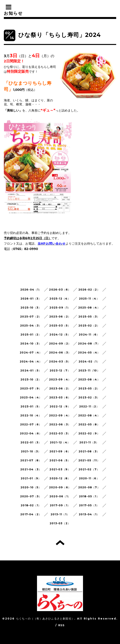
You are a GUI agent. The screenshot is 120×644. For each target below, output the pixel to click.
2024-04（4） (31, 361)
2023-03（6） (60, 397)
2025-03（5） (60, 326)
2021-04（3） (31, 469)
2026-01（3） (31, 299)
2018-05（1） (89, 496)
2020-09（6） (60, 487)
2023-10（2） (31, 379)
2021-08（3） (89, 451)
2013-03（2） (60, 523)
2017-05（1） (89, 505)
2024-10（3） (31, 344)
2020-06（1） (60, 496)
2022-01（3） (31, 442)
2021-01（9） (31, 478)
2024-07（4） (31, 353)
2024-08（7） (89, 344)
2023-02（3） (89, 397)
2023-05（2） (89, 388)
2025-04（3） (31, 326)
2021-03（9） (60, 469)
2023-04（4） (31, 397)
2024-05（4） (89, 353)
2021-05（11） (89, 460)
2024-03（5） (60, 361)
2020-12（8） (60, 478)
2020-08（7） (89, 487)
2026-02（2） (89, 290)
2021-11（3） (89, 442)
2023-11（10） (89, 370)
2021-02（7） (89, 469)
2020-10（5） (31, 487)
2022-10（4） (31, 415)
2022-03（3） (60, 433)
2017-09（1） (60, 505)
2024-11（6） (89, 335)
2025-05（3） (89, 317)
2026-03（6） (60, 290)
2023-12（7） (60, 370)
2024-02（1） (89, 361)
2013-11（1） (60, 514)
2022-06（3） (60, 424)
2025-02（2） (89, 326)
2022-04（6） (31, 433)
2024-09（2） (60, 344)
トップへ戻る (60, 543)
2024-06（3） (60, 353)
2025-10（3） (31, 308)
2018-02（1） (31, 505)
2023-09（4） (60, 379)
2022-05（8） (89, 424)
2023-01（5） (31, 406)
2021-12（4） (60, 442)
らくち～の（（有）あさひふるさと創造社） (45, 619)
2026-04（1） (31, 290)
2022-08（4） (89, 415)
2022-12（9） (60, 406)
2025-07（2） (31, 317)
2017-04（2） (31, 514)
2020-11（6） (89, 478)
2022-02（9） (89, 433)
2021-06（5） (60, 460)
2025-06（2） (60, 317)
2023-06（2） (60, 388)
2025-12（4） (60, 299)
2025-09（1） (60, 308)
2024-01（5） (31, 370)
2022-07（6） (31, 424)
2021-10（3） (31, 451)
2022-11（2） (89, 406)
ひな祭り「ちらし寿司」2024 (60, 35)
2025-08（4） (89, 308)
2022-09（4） (60, 415)
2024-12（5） (60, 335)
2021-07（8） (31, 460)
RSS (62, 625)
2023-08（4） (89, 379)
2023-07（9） (31, 388)
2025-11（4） (89, 299)
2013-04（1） (89, 514)
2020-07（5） (31, 496)
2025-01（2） (31, 335)
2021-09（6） (60, 451)
